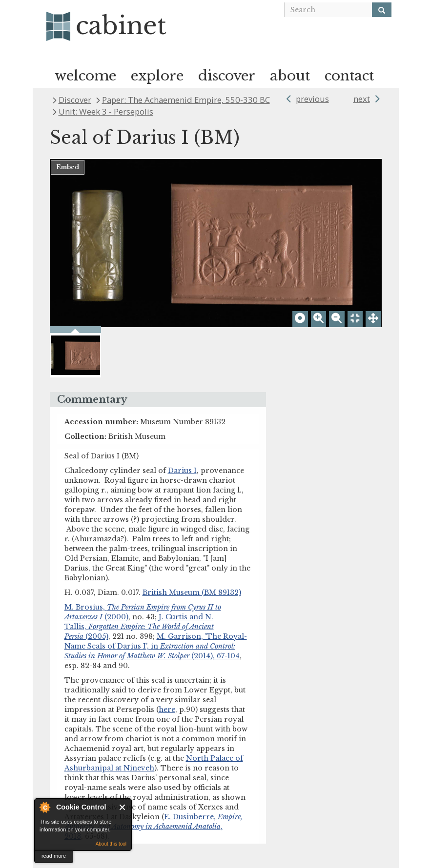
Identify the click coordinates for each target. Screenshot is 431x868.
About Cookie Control (44, 807)
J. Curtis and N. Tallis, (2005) (139, 627)
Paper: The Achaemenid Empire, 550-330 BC (186, 100)
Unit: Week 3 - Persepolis (106, 111)
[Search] (382, 10)
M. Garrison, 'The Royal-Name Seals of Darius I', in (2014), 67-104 (156, 646)
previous (312, 99)
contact (349, 76)
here (167, 710)
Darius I (182, 471)
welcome (85, 76)
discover (227, 76)
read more (54, 856)
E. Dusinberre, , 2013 (154, 827)
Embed (68, 167)
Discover (75, 100)
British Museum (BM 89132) (192, 592)
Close (123, 807)
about (290, 76)
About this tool (111, 844)
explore (157, 76)
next (362, 99)
